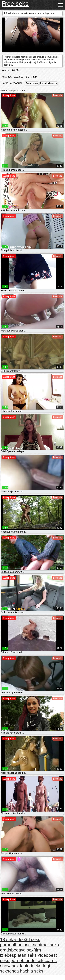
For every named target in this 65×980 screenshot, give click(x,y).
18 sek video (12, 939)
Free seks (15, 4)
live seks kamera (49, 83)
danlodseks (30, 966)
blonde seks (34, 960)
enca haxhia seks (26, 971)
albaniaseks (23, 945)
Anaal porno (32, 83)
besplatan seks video (27, 955)
